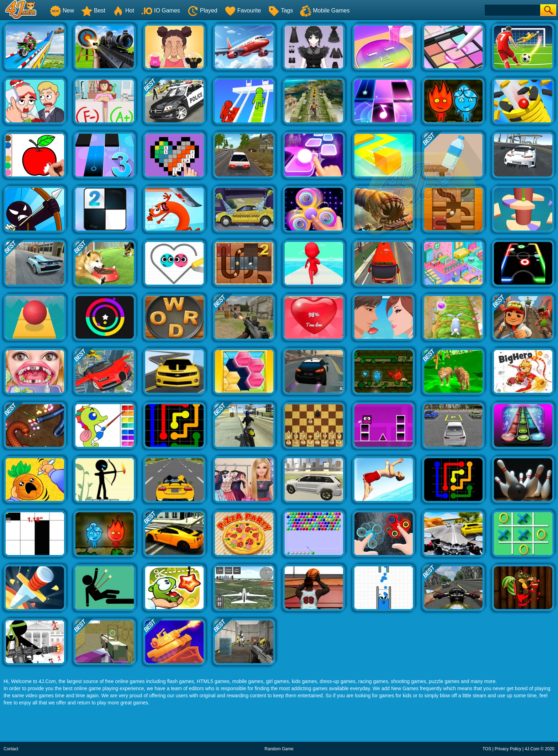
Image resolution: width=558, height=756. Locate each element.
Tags (280, 10)
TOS (487, 749)
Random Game (279, 749)
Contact (11, 749)
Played (202, 10)
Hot (123, 10)
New (62, 10)
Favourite (243, 10)
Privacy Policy (508, 749)
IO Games (161, 10)
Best (93, 10)
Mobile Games (325, 10)
